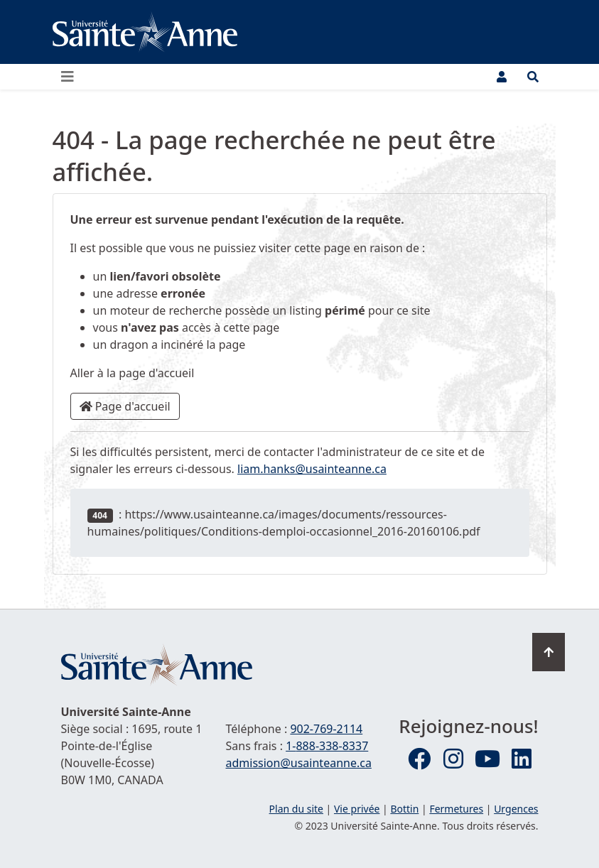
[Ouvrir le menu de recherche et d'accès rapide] (533, 77)
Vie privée (357, 809)
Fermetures (456, 809)
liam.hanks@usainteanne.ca (312, 469)
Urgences (516, 809)
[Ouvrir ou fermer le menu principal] (72, 77)
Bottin (404, 809)
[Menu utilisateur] (502, 77)
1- (327, 746)
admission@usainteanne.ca (299, 763)
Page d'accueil (125, 406)
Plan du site (296, 809)
